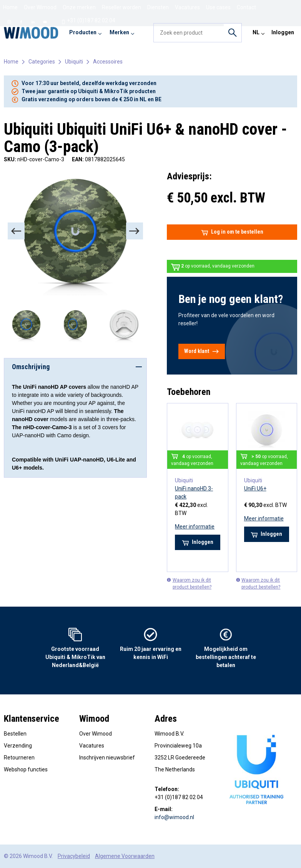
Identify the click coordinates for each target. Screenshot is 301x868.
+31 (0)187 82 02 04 (88, 21)
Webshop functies (26, 769)
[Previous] (16, 231)
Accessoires (108, 62)
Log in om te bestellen (232, 232)
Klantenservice (32, 719)
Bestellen (15, 734)
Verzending (18, 746)
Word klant (202, 351)
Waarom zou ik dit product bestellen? (189, 583)
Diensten (158, 7)
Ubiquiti (74, 62)
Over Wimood (40, 7)
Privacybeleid (74, 856)
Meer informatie (195, 527)
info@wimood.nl (174, 817)
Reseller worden (121, 7)
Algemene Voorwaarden (125, 856)
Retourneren (19, 758)
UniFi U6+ (255, 488)
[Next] (135, 231)
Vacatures (92, 746)
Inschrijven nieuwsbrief (107, 758)
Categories (42, 62)
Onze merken (79, 7)
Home (10, 7)
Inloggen (283, 32)
